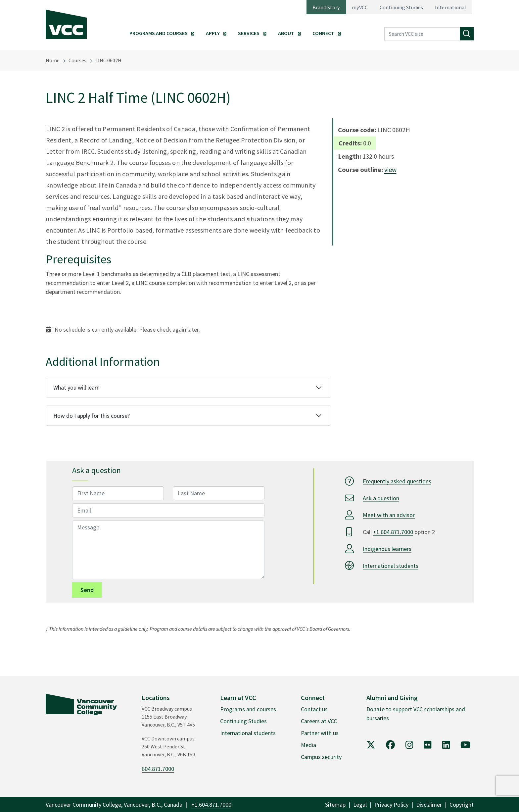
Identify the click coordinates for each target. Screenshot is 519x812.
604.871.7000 (158, 769)
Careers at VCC (319, 721)
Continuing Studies (401, 7)
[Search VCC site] (422, 34)
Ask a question (381, 498)
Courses (77, 60)
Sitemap (335, 805)
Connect (323, 33)
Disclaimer (429, 805)
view (390, 169)
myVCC (360, 7)
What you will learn (76, 387)
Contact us (314, 709)
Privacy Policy (391, 805)
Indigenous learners (387, 548)
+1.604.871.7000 (393, 532)
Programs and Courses (159, 33)
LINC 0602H (108, 60)
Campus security (321, 757)
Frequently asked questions (397, 481)
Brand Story (326, 7)
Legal (360, 805)
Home (53, 60)
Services (249, 33)
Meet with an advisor (389, 515)
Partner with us (320, 733)
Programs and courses (248, 709)
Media (308, 745)
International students (391, 565)
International (450, 7)
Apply (213, 33)
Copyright (462, 805)
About (286, 33)
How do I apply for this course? (92, 416)
